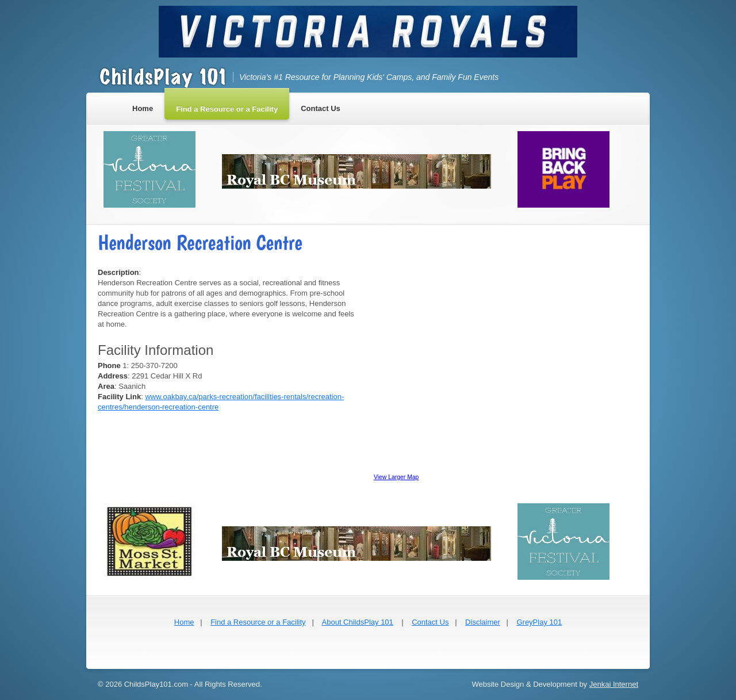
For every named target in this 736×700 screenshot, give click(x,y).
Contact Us (430, 622)
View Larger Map (396, 477)
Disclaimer (483, 622)
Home (184, 622)
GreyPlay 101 (539, 622)
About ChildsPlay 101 (358, 622)
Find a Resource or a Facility (258, 622)
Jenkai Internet (614, 684)
